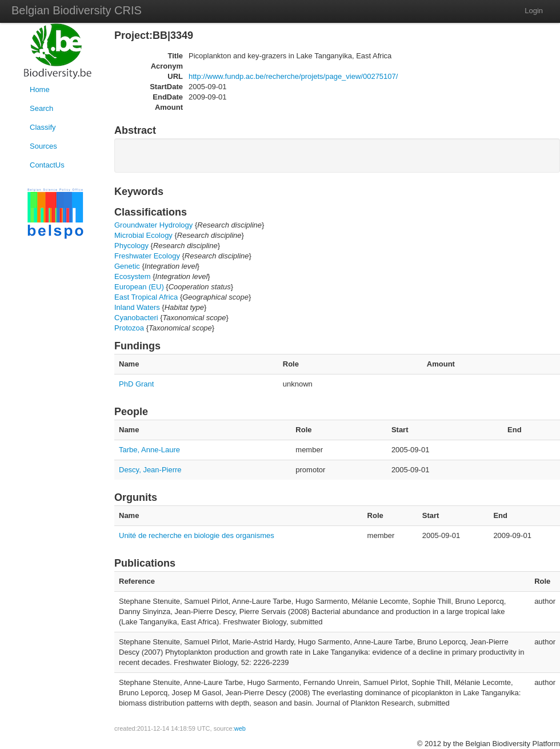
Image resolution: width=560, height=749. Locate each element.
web (240, 728)
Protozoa (129, 328)
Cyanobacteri (136, 318)
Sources (43, 146)
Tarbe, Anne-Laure (149, 450)
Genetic (127, 266)
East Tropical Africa (146, 297)
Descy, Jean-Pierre (150, 470)
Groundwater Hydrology (153, 225)
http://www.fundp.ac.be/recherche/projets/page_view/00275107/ (293, 76)
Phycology (131, 246)
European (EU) (139, 287)
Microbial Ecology (143, 235)
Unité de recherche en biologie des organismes (197, 535)
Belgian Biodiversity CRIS (77, 10)
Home (40, 89)
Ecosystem (133, 276)
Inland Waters (137, 307)
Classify (43, 127)
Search (41, 108)
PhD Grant (136, 384)
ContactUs (47, 165)
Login (534, 11)
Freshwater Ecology (147, 256)
